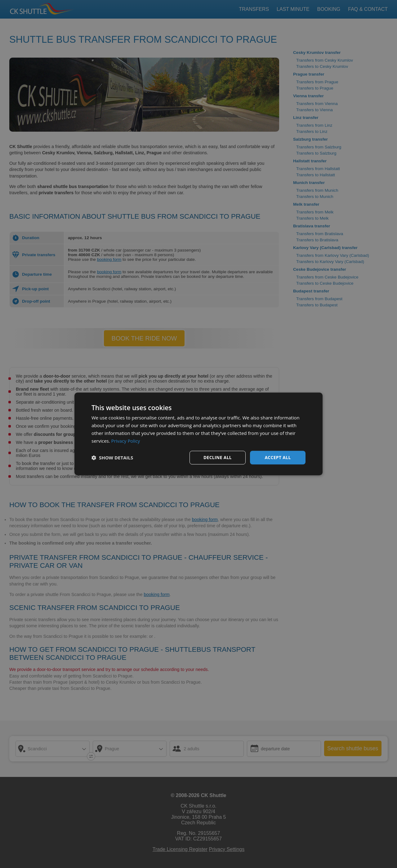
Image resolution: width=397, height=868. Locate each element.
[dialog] (198, 434)
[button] (112, 458)
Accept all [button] (278, 457)
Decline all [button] (217, 457)
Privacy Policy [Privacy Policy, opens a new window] (126, 441)
